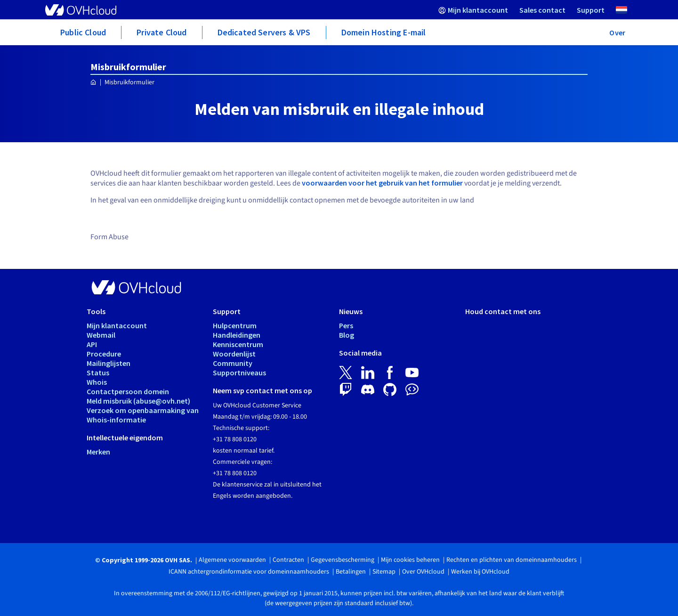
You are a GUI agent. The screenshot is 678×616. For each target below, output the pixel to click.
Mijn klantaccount (117, 325)
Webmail (101, 335)
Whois (97, 382)
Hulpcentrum (235, 325)
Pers (346, 325)
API (92, 344)
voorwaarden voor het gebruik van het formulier (382, 183)
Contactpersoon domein (128, 391)
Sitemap (384, 572)
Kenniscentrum (238, 344)
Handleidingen (237, 335)
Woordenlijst (234, 354)
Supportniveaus (239, 373)
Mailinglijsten (109, 363)
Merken (98, 452)
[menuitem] (473, 10)
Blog (347, 335)
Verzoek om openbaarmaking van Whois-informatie (143, 415)
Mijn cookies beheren (410, 560)
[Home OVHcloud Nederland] (93, 83)
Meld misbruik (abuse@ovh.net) (138, 401)
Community (233, 363)
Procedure (104, 354)
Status (98, 373)
